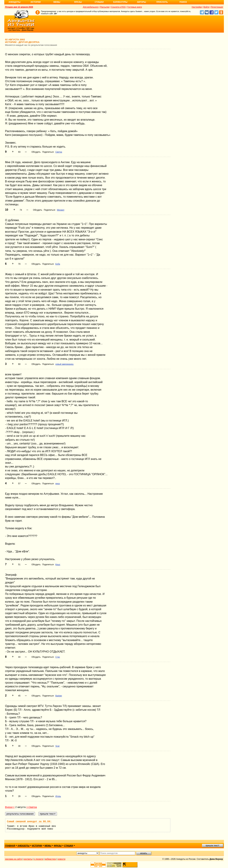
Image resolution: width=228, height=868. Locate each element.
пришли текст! (212, 846)
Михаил (61, 210)
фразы (58, 846)
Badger (59, 696)
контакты (28, 859)
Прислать (162, 2)
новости (61, 859)
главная (10, 846)
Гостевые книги (135, 7)
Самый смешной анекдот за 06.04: (29, 822)
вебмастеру (51, 859)
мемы (48, 846)
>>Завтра (32, 807)
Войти (206, 7)
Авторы (141, 2)
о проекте (39, 859)
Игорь (58, 796)
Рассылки (105, 7)
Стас (58, 657)
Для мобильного (91, 7)
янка (58, 484)
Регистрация (217, 7)
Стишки (99, 2)
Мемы (57, 2)
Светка (59, 152)
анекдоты (24, 846)
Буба (58, 264)
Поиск (183, 2)
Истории (36, 2)
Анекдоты (15, 2)
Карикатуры (120, 2)
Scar (58, 746)
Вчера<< (10, 807)
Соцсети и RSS (118, 7)
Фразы (78, 2)
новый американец (65, 364)
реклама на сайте (14, 859)
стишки (68, 846)
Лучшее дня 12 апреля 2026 (19, 7)
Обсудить (36, 152)
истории (37, 846)
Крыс (58, 565)
